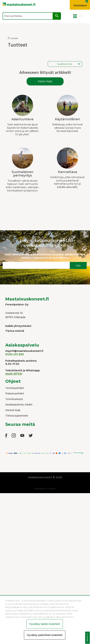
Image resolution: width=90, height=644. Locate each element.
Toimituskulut (14, 399)
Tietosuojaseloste (17, 416)
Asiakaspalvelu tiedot (19, 405)
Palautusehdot (15, 393)
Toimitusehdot (15, 388)
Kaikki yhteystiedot (18, 326)
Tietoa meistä (15, 331)
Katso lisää (45, 81)
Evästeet (87, 638)
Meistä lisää (13, 410)
